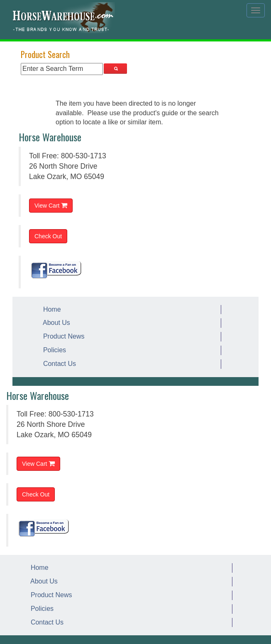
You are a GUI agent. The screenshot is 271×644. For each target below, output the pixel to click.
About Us (55, 323)
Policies (53, 350)
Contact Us (58, 364)
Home (50, 309)
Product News (62, 336)
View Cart (51, 205)
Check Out (48, 236)
